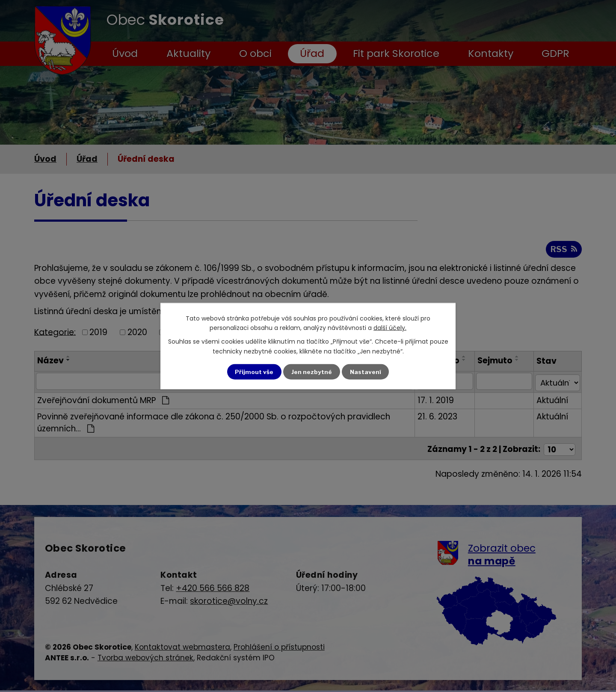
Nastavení (366, 372)
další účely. (390, 327)
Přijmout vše (254, 372)
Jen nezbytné (312, 372)
